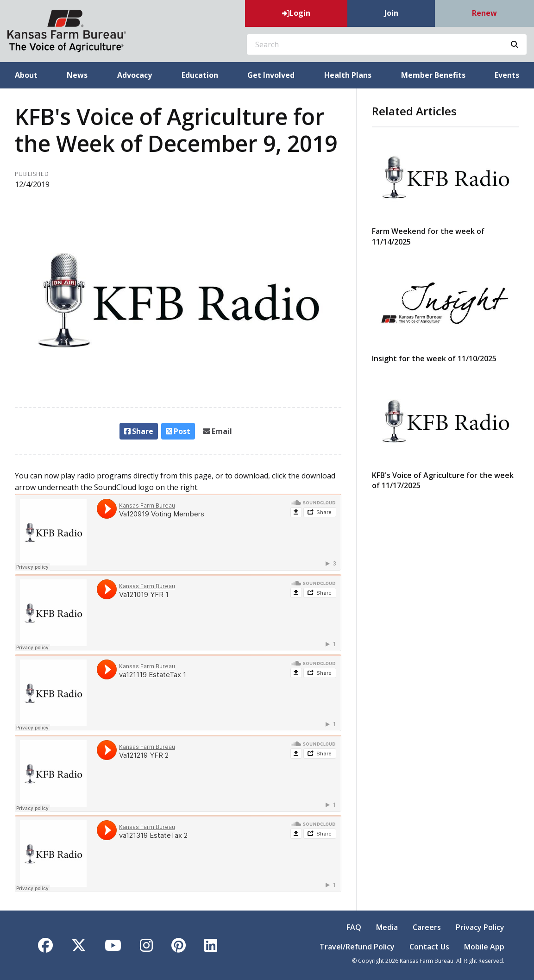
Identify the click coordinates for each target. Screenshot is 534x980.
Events (507, 75)
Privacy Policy (480, 927)
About (26, 75)
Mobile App (484, 947)
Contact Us (429, 947)
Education (200, 75)
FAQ (354, 927)
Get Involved (271, 75)
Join (391, 13)
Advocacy (135, 75)
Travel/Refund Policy (357, 947)
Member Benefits (433, 75)
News (77, 75)
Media (387, 927)
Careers (427, 927)
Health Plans (348, 75)
